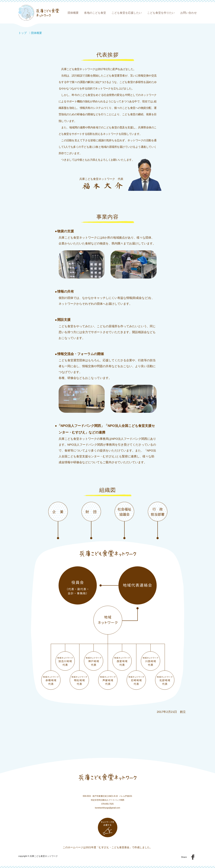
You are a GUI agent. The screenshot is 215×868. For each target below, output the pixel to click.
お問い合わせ (189, 13)
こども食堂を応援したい (127, 13)
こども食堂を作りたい (161, 13)
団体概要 (73, 13)
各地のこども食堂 (95, 13)
